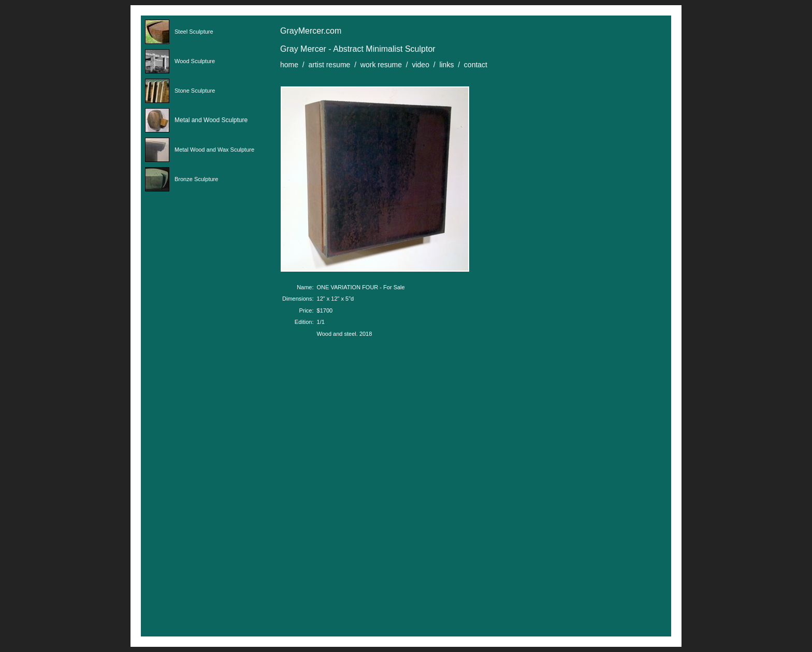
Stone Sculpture (195, 91)
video (420, 65)
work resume (381, 65)
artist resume (329, 65)
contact (476, 65)
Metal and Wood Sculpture (211, 120)
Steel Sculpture (194, 32)
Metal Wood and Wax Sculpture (214, 150)
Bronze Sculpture (196, 179)
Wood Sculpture (195, 61)
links (446, 65)
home (289, 65)
